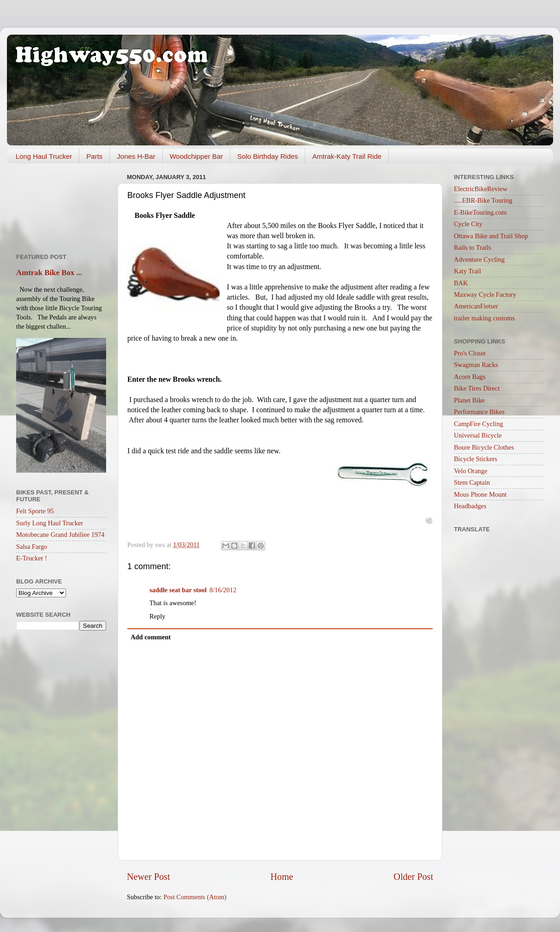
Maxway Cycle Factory (485, 295)
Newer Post (149, 877)
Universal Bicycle (478, 435)
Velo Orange (471, 471)
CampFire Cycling (479, 424)
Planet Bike (469, 400)
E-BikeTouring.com (480, 212)
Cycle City (468, 224)
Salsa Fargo (32, 547)
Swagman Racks (476, 365)
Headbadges (470, 506)
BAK (461, 283)
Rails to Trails (473, 247)
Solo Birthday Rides (268, 156)
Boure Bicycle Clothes (484, 447)
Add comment (151, 637)
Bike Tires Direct (477, 388)
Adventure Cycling (479, 259)
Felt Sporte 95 (35, 511)
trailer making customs (484, 318)
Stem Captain (472, 482)
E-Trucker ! (32, 558)
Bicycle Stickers (476, 459)
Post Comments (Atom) (195, 897)
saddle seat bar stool (178, 590)
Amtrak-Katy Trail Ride (347, 156)
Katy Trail (468, 271)
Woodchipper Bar (197, 156)
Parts (94, 156)
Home (282, 877)
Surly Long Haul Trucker (50, 523)
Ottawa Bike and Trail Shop (491, 236)
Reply (157, 616)
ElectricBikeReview (481, 189)
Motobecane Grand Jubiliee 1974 (60, 535)
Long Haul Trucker (44, 156)
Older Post (413, 877)
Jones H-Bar (136, 156)
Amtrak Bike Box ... (49, 273)
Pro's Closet (470, 353)
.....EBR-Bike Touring (483, 200)
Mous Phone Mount (480, 494)
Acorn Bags (470, 377)
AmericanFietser (476, 306)
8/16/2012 (223, 590)
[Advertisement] (61, 205)
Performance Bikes (479, 412)
